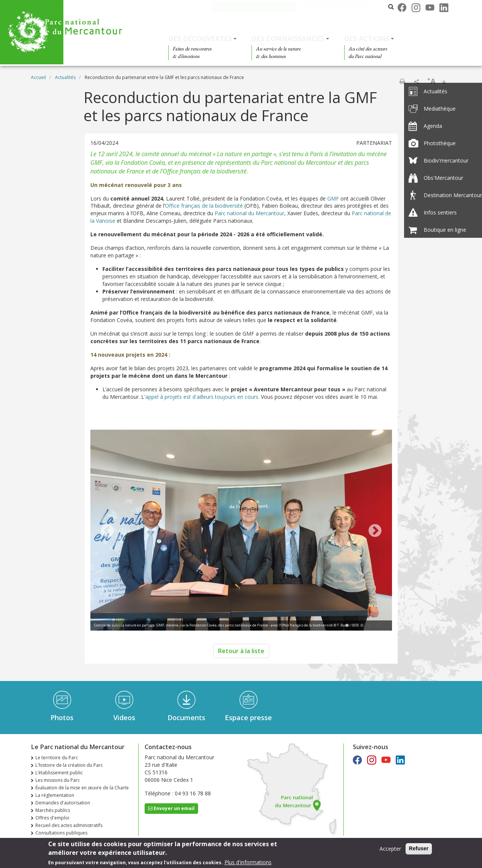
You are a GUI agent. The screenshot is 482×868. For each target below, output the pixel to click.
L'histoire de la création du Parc (69, 765)
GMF (333, 198)
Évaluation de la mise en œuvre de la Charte (82, 788)
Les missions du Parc (58, 780)
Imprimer (402, 81)
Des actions (367, 38)
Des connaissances (288, 38)
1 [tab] (347, 626)
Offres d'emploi (52, 818)
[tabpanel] (241, 531)
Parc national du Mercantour (249, 213)
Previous (107, 531)
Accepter (390, 849)
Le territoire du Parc (57, 758)
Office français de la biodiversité (204, 206)
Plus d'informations (248, 862)
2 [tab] (354, 626)
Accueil (38, 77)
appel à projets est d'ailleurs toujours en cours (202, 397)
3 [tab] (362, 626)
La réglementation (55, 795)
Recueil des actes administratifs (69, 825)
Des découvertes (200, 38)
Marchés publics (53, 810)
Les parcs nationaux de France (345, 7)
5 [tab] (377, 626)
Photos (62, 718)
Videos (124, 718)
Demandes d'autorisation (63, 803)
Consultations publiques (61, 833)
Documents (186, 718)
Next (375, 531)
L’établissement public (59, 773)
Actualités (65, 77)
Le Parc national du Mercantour (259, 7)
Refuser (419, 848)
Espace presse (248, 718)
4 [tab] (369, 626)
